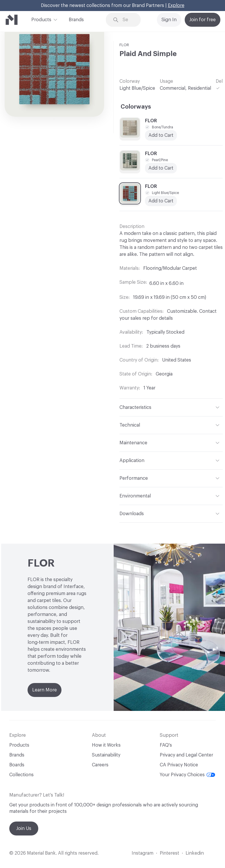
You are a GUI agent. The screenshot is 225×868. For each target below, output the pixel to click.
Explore (176, 6)
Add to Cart (161, 135)
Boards (17, 765)
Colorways (136, 107)
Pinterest (169, 853)
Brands (76, 20)
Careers (100, 765)
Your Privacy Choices (187, 775)
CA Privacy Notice (179, 765)
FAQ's (166, 745)
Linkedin (195, 853)
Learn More (45, 690)
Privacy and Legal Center (186, 755)
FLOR (124, 45)
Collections (21, 775)
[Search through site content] (127, 20)
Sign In (169, 20)
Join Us (24, 829)
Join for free (203, 20)
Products (41, 19)
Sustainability (106, 755)
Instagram (143, 853)
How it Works (106, 745)
